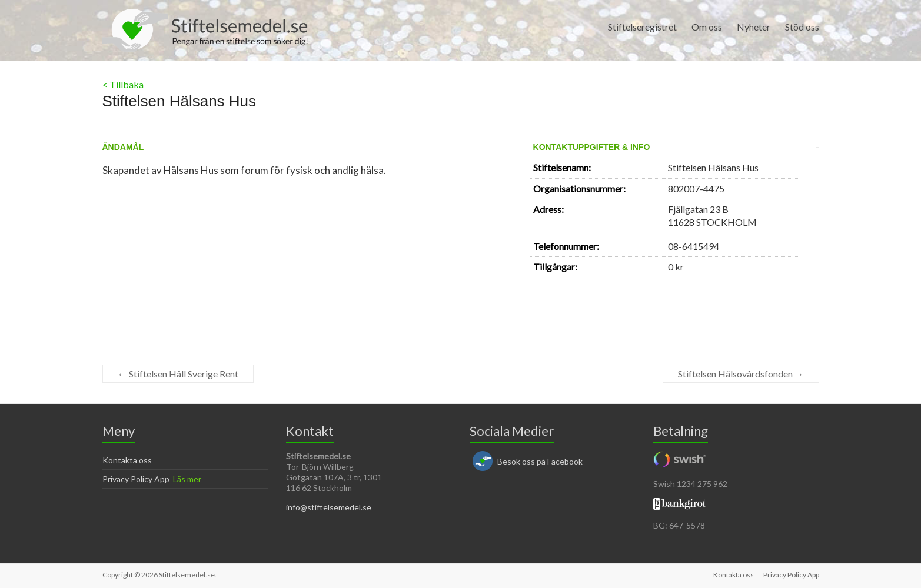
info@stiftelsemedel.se (329, 507)
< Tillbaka (123, 84)
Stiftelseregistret (642, 27)
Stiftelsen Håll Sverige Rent (178, 374)
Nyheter (754, 27)
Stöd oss (802, 27)
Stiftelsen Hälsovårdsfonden (741, 374)
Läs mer (187, 479)
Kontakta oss (127, 460)
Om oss (707, 27)
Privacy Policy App (136, 479)
